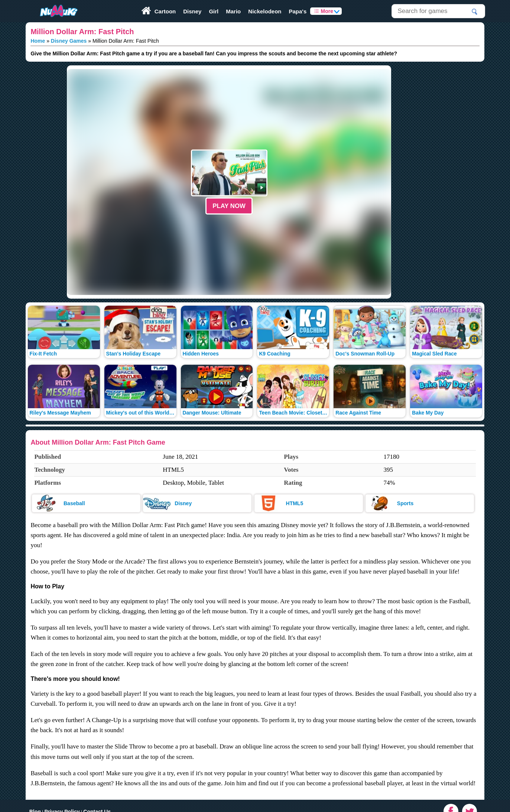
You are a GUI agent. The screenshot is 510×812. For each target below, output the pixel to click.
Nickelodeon (265, 11)
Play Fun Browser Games (52, 3)
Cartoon (165, 11)
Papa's (298, 11)
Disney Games (69, 41)
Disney (192, 11)
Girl (214, 11)
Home (38, 41)
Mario (233, 11)
